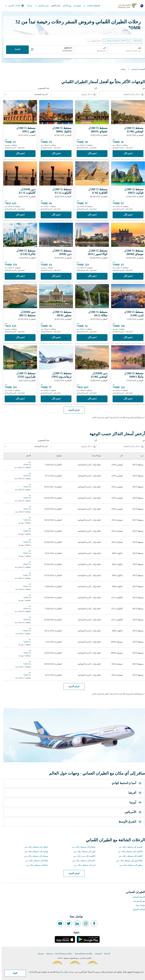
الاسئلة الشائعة (137, 897)
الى (103, 48)
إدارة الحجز (54, 6)
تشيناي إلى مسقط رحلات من (82, 847)
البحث (16, 50)
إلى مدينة (97, 953)
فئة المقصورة (42, 88)
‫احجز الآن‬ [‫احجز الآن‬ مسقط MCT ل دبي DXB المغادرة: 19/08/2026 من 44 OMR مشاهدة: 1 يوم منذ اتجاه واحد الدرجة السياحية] (55, 276)
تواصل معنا (139, 905)
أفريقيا (134, 793)
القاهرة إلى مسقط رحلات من (129, 856)
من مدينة (48, 953)
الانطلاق (66, 48)
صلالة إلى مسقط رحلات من (35, 861)
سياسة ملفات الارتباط (64, 972)
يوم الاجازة (65, 6)
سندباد (28, 6)
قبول (13, 973)
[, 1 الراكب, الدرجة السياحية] (115, 41)
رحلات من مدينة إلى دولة (62, 953)
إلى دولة (106, 953)
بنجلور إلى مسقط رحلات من (129, 865)
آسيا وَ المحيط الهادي (126, 783)
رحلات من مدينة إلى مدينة (82, 953)
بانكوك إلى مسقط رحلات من (35, 847)
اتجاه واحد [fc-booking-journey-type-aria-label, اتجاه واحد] (135, 41)
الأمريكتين (132, 812)
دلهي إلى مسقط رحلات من (83, 852)
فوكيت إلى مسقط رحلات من (35, 852)
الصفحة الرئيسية (137, 69)
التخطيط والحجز (90, 6)
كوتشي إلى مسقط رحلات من (129, 847)
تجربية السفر (40, 6)
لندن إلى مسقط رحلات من (83, 865)
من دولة (39, 953)
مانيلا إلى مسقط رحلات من (36, 865)
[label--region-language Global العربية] (13, 6)
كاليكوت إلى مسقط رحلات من (129, 852)
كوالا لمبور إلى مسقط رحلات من (128, 861)
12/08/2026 (65, 51)
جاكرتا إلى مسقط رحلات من (82, 861)
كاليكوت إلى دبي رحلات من (83, 856)
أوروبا (134, 803)
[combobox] (123, 51)
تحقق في (76, 6)
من (138, 48)
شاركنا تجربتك (137, 901)
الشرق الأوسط (129, 822)
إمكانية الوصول (137, 910)
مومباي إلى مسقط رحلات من (35, 856)
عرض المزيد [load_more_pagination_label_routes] (73, 873)
